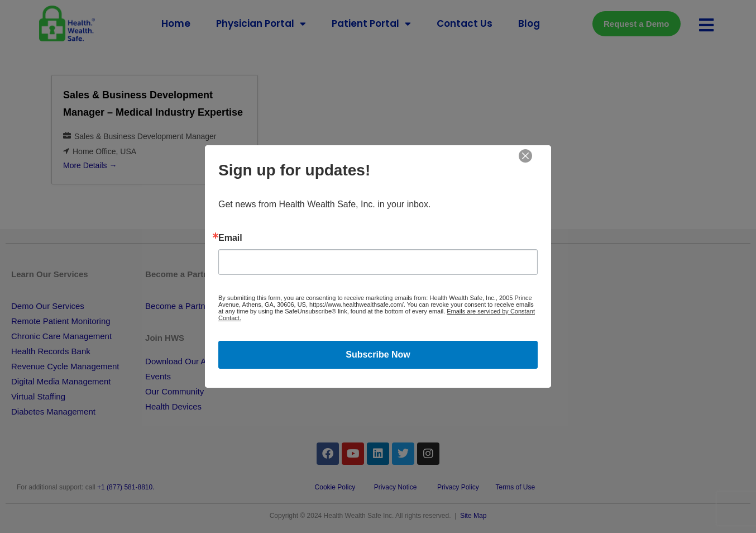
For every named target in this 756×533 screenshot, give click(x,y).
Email (230, 238)
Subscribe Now (378, 354)
